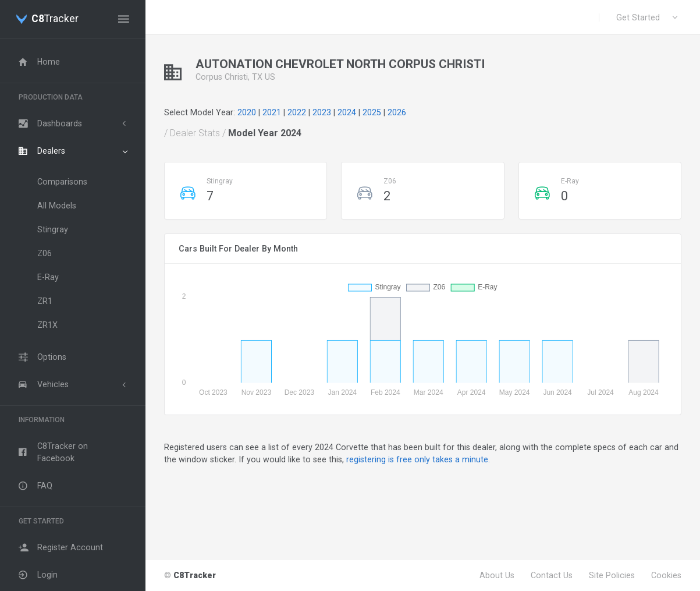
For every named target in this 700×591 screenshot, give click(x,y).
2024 (347, 112)
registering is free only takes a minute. (418, 459)
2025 (372, 112)
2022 (297, 112)
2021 (272, 112)
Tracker (55, 19)
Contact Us (552, 575)
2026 (397, 112)
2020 (247, 112)
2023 (322, 112)
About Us (497, 575)
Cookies (666, 575)
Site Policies (612, 575)
